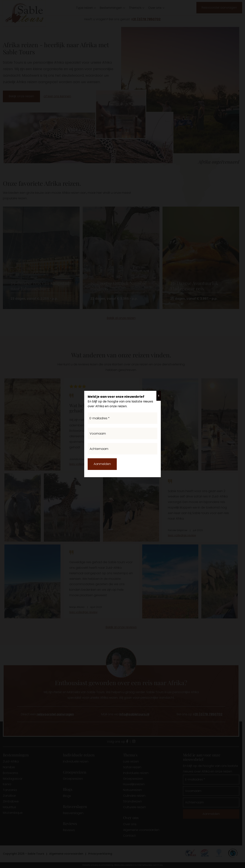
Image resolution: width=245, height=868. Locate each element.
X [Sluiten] (159, 396)
